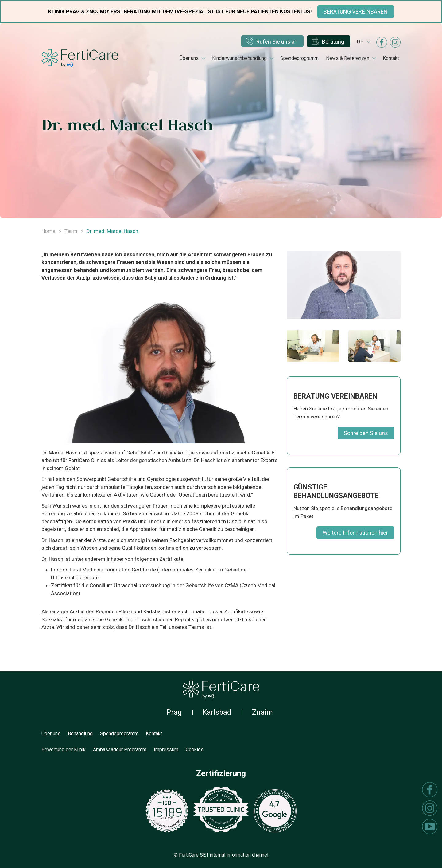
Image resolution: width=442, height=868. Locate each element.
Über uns (189, 58)
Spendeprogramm (299, 58)
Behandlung (80, 734)
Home (48, 231)
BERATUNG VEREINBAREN (356, 12)
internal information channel (239, 855)
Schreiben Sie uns (366, 433)
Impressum (166, 750)
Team (71, 231)
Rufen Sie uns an (277, 42)
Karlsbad (217, 712)
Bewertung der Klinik (64, 750)
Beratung (333, 42)
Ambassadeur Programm (120, 750)
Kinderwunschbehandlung (239, 58)
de (360, 41)
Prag (174, 712)
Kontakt (391, 58)
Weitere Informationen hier (355, 533)
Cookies (195, 750)
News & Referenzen (348, 58)
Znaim (262, 712)
